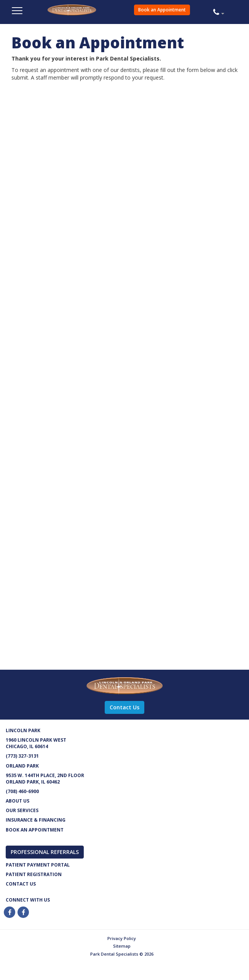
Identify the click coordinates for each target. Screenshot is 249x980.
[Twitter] (24, 912)
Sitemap (122, 946)
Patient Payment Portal (38, 865)
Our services (22, 810)
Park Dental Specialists (88, 14)
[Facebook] (10, 912)
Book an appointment (35, 830)
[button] (228, 12)
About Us (18, 801)
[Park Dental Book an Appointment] (113, 378)
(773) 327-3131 (22, 756)
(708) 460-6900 (22, 791)
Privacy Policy (122, 938)
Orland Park (22, 766)
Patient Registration (34, 874)
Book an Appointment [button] (162, 10)
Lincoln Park (23, 730)
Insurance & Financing (36, 820)
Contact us (21, 884)
